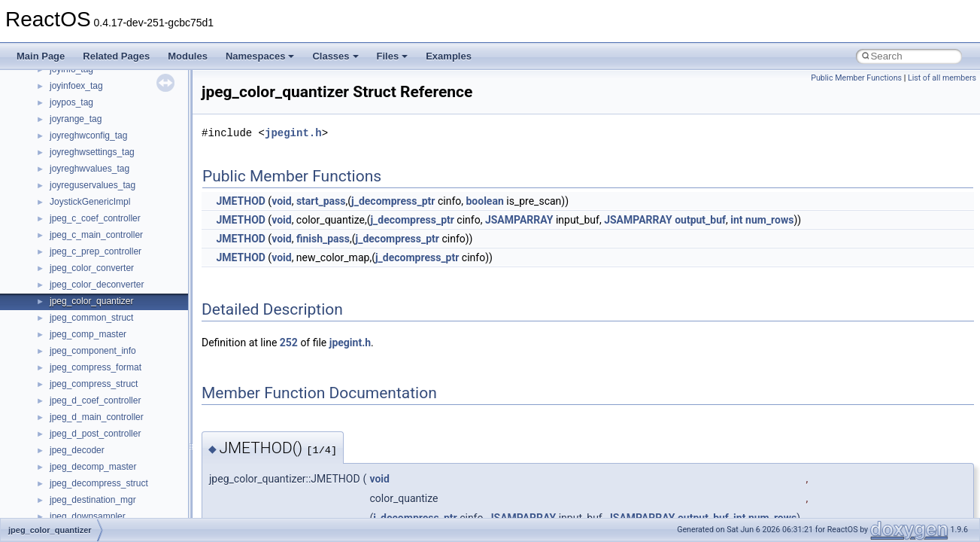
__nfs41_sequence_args (99, 514)
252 (289, 343)
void (281, 201)
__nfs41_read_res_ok (93, 199)
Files (393, 56)
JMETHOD (240, 201)
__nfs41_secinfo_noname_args (112, 481)
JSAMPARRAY (519, 220)
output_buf (700, 220)
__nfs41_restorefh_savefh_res (111, 398)
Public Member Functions (856, 78)
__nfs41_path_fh (83, 100)
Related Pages (116, 56)
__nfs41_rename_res (92, 382)
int (736, 220)
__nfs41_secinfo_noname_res (110, 498)
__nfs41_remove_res (92, 349)
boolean (484, 201)
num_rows (769, 220)
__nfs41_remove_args (94, 332)
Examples (449, 56)
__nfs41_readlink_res (93, 299)
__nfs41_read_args (88, 166)
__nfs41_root (76, 415)
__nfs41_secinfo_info (92, 464)
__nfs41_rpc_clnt (84, 431)
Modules (188, 56)
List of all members (942, 78)
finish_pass (323, 239)
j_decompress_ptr (393, 201)
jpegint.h (293, 133)
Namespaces (260, 56)
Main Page (41, 56)
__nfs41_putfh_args (90, 117)
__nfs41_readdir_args (94, 216)
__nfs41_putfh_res (87, 133)
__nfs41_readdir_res (91, 282)
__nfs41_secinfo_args (94, 448)
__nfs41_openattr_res (94, 84)
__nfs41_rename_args (95, 365)
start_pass (321, 201)
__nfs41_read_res (86, 183)
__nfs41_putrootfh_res (95, 150)
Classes (335, 56)
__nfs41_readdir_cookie (98, 233)
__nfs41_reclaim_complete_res (112, 315)
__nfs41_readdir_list (90, 266)
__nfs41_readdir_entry (95, 249)
